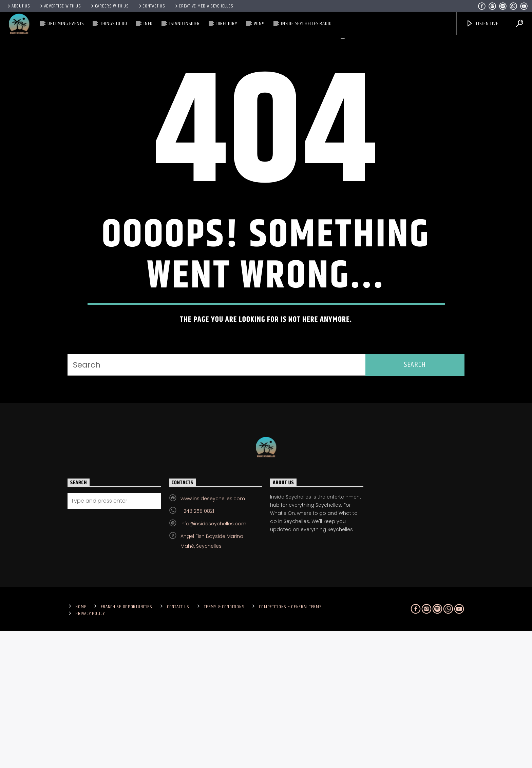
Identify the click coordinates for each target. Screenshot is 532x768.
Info (148, 24)
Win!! (259, 24)
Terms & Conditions (224, 744)
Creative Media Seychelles (204, 6)
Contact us (151, 6)
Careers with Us (109, 6)
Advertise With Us (60, 6)
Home (81, 744)
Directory (227, 24)
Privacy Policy (90, 751)
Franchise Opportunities (127, 744)
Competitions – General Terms (290, 744)
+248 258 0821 (197, 648)
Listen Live (482, 24)
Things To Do (114, 24)
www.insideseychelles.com (213, 636)
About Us (18, 6)
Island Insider (185, 24)
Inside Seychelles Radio (306, 24)
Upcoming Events (66, 24)
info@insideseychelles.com (213, 661)
